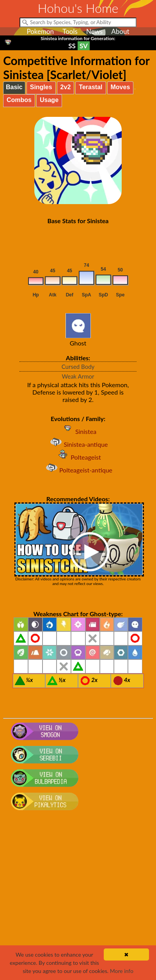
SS (72, 46)
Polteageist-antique (78, 470)
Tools (70, 31)
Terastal (90, 87)
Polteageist (78, 457)
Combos (19, 100)
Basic (14, 87)
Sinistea (78, 431)
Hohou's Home (78, 8)
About (120, 31)
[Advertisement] (78, 899)
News (94, 31)
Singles (41, 87)
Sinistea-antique (78, 444)
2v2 (66, 87)
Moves (121, 87)
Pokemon (40, 31)
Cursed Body (78, 367)
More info (122, 971)
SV (84, 46)
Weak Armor (78, 376)
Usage (49, 100)
